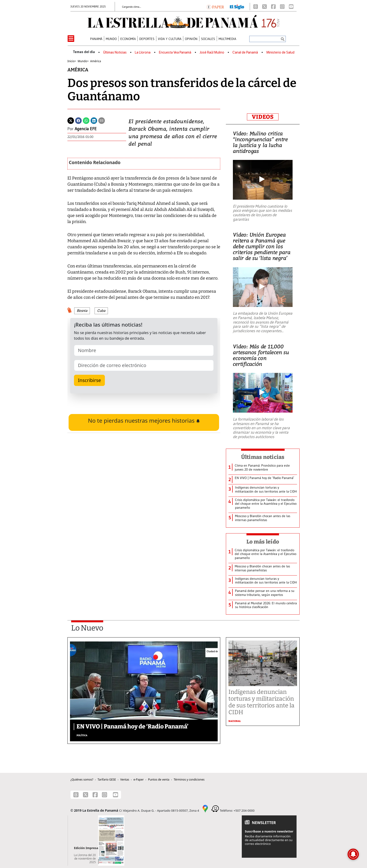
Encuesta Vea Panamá (175, 52)
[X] (264, 7)
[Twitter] (71, 120)
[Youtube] (291, 7)
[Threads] (256, 7)
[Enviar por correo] (102, 120)
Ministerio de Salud (280, 52)
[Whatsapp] (86, 120)
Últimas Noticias (115, 52)
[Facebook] (273, 7)
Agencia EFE (86, 129)
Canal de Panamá (245, 52)
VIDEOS (263, 117)
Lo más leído (263, 542)
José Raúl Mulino (212, 52)
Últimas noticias (263, 457)
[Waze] (215, 808)
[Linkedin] (94, 120)
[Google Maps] (205, 808)
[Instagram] (282, 7)
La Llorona (143, 52)
